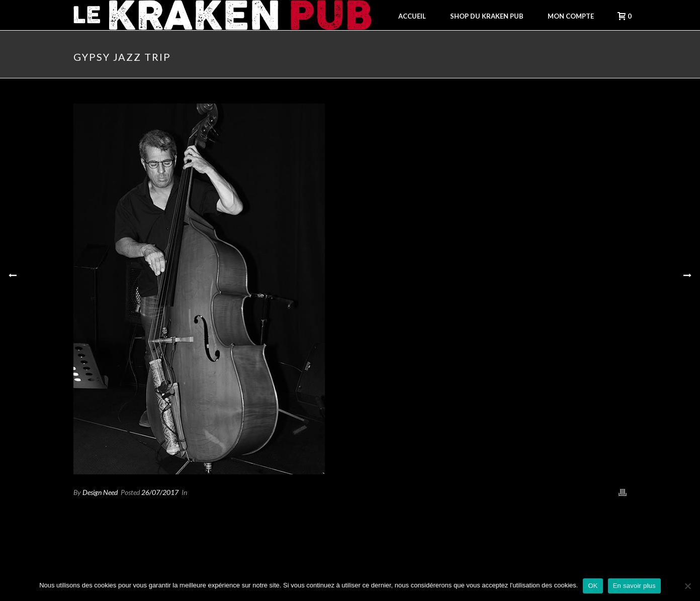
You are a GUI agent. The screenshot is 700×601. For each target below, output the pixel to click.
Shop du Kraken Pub (487, 16)
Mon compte (571, 16)
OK (593, 586)
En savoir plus (634, 586)
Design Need (100, 492)
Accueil (412, 16)
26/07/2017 (160, 492)
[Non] (687, 586)
